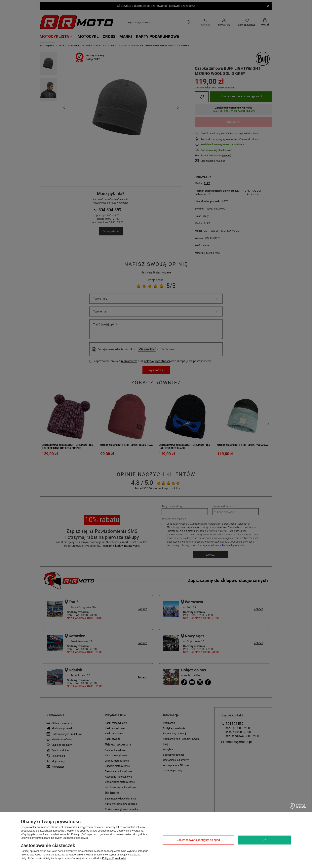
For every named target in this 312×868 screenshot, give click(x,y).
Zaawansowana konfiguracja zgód (198, 840)
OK (265, 840)
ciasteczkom (36, 827)
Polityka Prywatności (114, 858)
